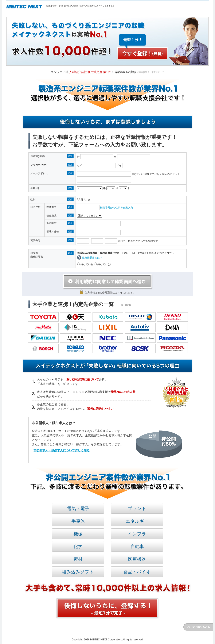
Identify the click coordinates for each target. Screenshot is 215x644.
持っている (87, 264)
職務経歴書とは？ (92, 258)
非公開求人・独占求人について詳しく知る (62, 450)
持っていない (105, 264)
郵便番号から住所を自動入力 (117, 208)
